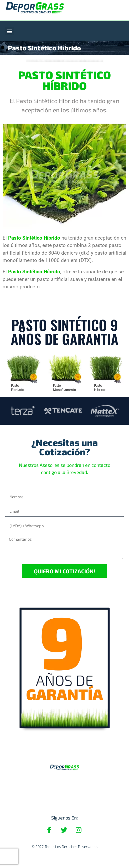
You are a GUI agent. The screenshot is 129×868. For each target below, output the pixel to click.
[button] (10, 31)
